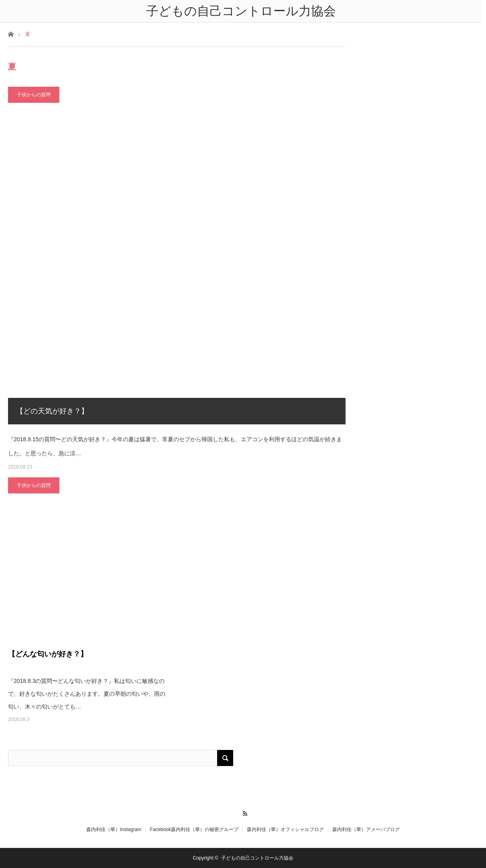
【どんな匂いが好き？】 (48, 654)
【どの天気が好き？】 (52, 411)
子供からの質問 (34, 95)
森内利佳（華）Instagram (114, 829)
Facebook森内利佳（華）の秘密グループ (194, 829)
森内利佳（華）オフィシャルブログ (285, 829)
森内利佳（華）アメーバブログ (366, 829)
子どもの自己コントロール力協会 (257, 858)
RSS (243, 812)
